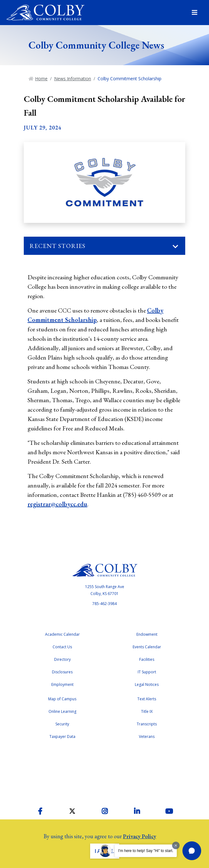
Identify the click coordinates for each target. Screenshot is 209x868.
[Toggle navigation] (176, 247)
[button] (192, 851)
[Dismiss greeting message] (176, 845)
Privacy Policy (140, 836)
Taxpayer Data (62, 736)
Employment (62, 684)
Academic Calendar (62, 634)
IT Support (147, 672)
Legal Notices (147, 684)
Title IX (147, 711)
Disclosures (62, 672)
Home (41, 79)
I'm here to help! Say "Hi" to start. (146, 851)
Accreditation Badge (104, 771)
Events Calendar (147, 647)
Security (62, 724)
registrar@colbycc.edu (57, 504)
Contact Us (62, 647)
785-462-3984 (104, 604)
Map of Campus (62, 699)
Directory (62, 659)
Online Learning (62, 711)
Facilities (147, 659)
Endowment (147, 634)
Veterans (147, 736)
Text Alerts (147, 699)
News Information (73, 79)
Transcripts (147, 724)
